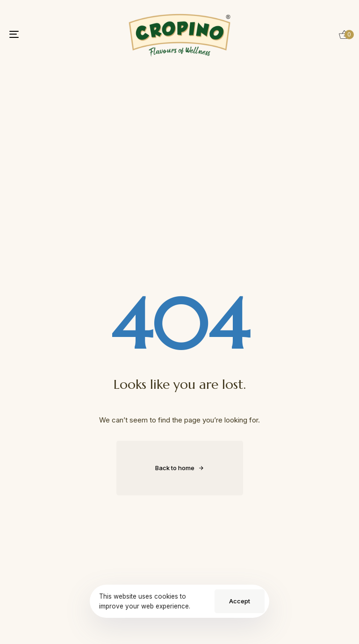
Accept (240, 601)
